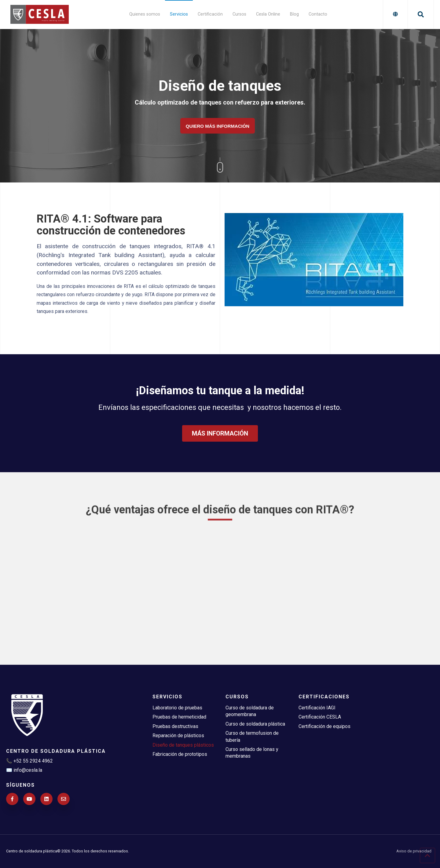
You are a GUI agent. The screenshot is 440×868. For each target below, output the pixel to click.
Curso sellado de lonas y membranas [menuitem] (252, 753)
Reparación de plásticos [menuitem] (178, 736)
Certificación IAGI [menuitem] (317, 708)
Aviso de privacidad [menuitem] (414, 851)
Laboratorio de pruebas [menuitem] (177, 708)
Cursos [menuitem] (239, 14)
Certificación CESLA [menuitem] (320, 717)
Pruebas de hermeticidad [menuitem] (179, 717)
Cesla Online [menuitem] (268, 14)
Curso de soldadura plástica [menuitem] (255, 724)
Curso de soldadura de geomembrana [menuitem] (250, 711)
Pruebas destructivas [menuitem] (175, 726)
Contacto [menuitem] (318, 14)
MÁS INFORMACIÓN (220, 448)
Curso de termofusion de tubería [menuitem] (252, 736)
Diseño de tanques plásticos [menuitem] (183, 745)
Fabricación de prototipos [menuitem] (180, 754)
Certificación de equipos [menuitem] (324, 726)
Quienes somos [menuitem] (145, 14)
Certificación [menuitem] (210, 14)
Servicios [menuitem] (179, 14)
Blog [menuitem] (294, 14)
